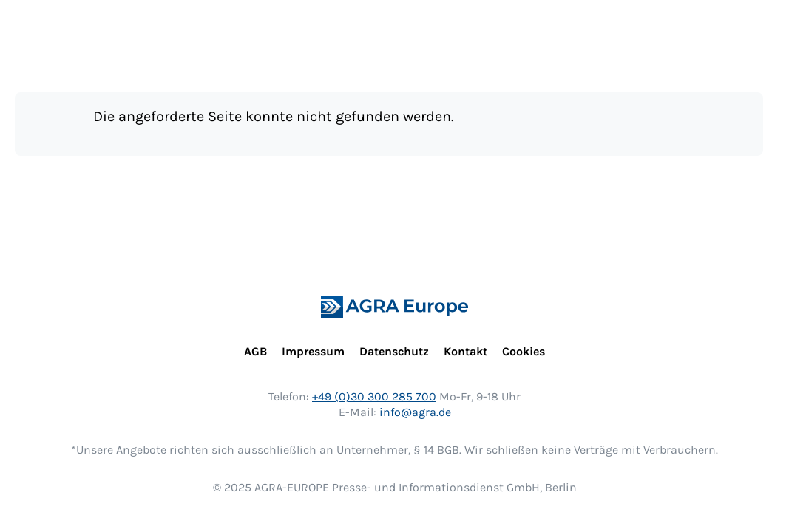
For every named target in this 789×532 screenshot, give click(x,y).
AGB (255, 351)
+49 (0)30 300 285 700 (374, 396)
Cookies (524, 351)
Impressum (313, 351)
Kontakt (465, 351)
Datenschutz (394, 351)
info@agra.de (415, 412)
